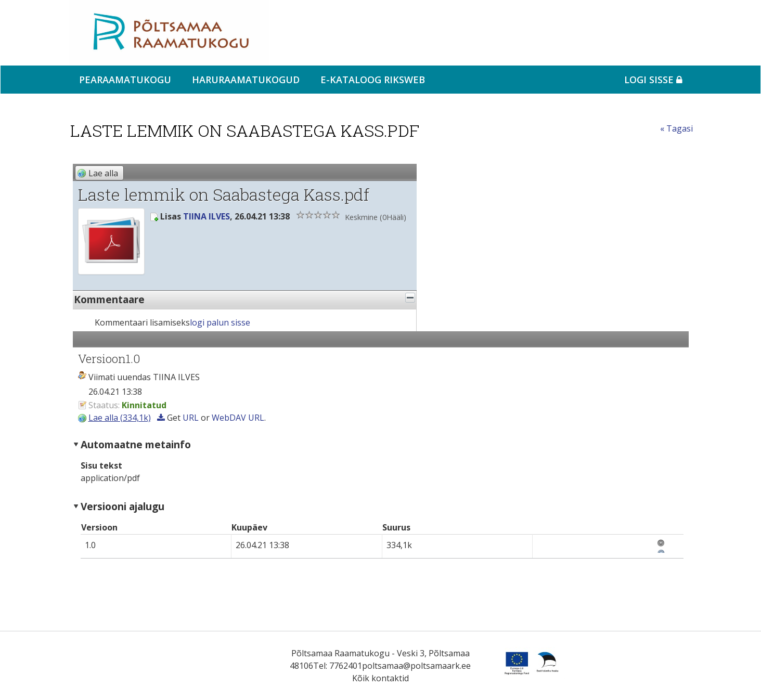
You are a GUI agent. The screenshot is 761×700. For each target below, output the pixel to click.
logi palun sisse (220, 322)
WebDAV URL (238, 418)
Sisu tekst (101, 465)
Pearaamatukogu (125, 80)
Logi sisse (653, 80)
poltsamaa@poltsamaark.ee (416, 666)
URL (191, 418)
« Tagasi (676, 128)
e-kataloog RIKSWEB (373, 80)
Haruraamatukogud (246, 80)
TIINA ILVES (207, 216)
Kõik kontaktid (380, 678)
